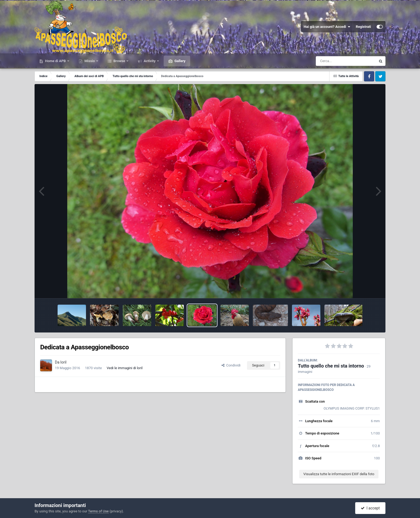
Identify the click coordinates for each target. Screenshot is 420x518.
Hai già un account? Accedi (327, 27)
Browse (119, 61)
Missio (90, 61)
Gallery (179, 61)
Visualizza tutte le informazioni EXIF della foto (339, 474)
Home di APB (55, 61)
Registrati (363, 27)
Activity (150, 61)
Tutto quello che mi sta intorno (331, 366)
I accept (370, 508)
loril (63, 362)
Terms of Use (98, 511)
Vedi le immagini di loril (125, 368)
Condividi (231, 365)
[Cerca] (334, 61)
